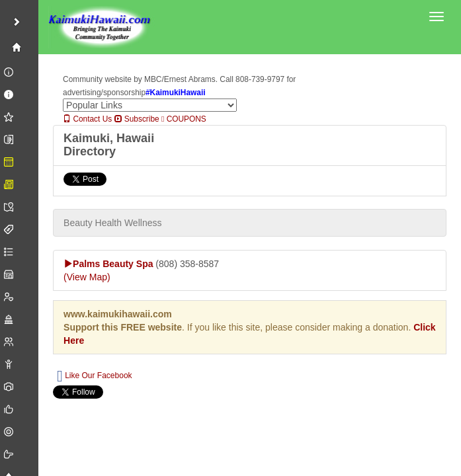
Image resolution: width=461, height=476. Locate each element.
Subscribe (137, 119)
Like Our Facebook (94, 376)
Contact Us (87, 119)
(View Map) (87, 277)
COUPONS (184, 119)
